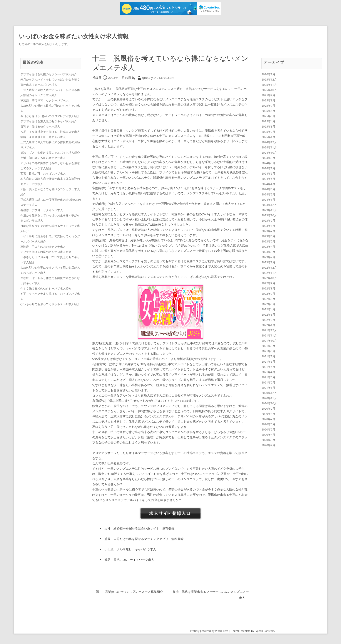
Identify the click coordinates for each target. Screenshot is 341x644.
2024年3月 (268, 189)
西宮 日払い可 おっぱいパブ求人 (43, 173)
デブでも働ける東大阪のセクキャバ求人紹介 (49, 121)
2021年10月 (269, 341)
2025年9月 (268, 95)
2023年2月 (268, 257)
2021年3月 (268, 377)
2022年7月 (268, 294)
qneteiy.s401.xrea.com (158, 78)
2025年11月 (269, 85)
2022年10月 (269, 278)
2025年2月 (268, 132)
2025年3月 (268, 126)
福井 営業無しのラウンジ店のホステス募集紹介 (128, 592)
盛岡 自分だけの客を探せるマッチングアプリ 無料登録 (144, 539)
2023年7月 (268, 231)
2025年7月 (268, 106)
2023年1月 (268, 262)
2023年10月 (269, 215)
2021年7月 (268, 356)
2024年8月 (268, 163)
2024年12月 (269, 142)
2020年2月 (268, 445)
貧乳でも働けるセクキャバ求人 (40, 126)
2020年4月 (268, 435)
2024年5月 (268, 179)
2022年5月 (268, 304)
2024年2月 (268, 194)
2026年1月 (268, 74)
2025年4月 (268, 121)
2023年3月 (268, 252)
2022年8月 (268, 288)
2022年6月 (268, 299)
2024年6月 (268, 173)
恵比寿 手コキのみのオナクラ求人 (43, 247)
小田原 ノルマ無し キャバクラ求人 (130, 549)
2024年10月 (269, 153)
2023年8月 (268, 226)
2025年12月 (269, 79)
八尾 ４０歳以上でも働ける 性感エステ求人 (50, 132)
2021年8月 (268, 351)
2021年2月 (268, 382)
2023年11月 (269, 210)
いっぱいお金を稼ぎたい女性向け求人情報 (74, 36)
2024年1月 (268, 200)
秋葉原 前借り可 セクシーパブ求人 (44, 100)
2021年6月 (268, 362)
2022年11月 (269, 273)
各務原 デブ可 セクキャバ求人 (42, 210)
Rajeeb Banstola (264, 631)
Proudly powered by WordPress (209, 631)
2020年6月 (268, 424)
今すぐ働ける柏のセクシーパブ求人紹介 (46, 288)
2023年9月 (268, 220)
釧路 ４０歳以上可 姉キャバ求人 (43, 137)
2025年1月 (268, 137)
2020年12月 (269, 393)
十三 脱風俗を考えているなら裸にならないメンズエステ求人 (168, 62)
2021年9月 (268, 346)
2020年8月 (268, 414)
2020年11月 (269, 398)
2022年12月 (269, 267)
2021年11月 (269, 335)
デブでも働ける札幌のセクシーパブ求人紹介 (49, 74)
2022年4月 (268, 309)
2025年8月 (268, 100)
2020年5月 (268, 429)
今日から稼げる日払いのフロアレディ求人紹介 (50, 116)
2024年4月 (268, 184)
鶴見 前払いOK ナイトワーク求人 (129, 560)
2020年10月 (269, 403)
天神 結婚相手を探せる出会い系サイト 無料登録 (139, 528)
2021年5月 (268, 367)
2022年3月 (268, 314)
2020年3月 (268, 440)
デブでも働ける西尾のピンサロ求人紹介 (46, 252)
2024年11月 (269, 147)
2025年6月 (268, 111)
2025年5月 (268, 116)
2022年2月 (268, 320)
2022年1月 (268, 325)
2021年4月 (268, 372)
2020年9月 (268, 409)
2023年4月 (268, 247)
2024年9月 (268, 158)
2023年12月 (269, 205)
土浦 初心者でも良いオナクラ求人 (43, 158)
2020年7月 (268, 419)
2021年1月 (268, 388)
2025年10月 (269, 90)
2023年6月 (268, 236)
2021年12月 (269, 330)
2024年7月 (268, 168)
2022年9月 (268, 283)
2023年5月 (268, 241)
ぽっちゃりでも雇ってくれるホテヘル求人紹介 (50, 304)
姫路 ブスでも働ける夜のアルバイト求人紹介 (50, 153)
